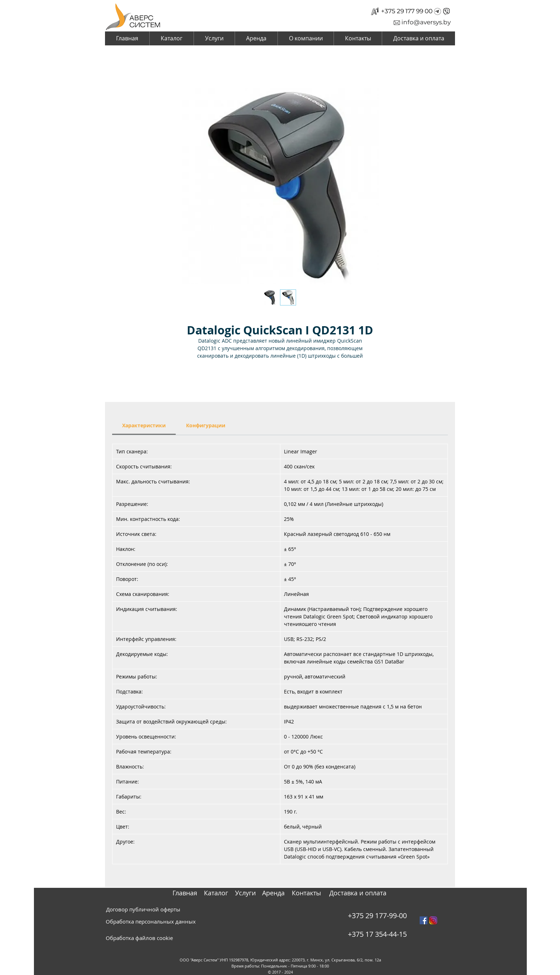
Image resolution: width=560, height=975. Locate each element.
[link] (144, 425)
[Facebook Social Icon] (424, 920)
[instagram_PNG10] (433, 920)
